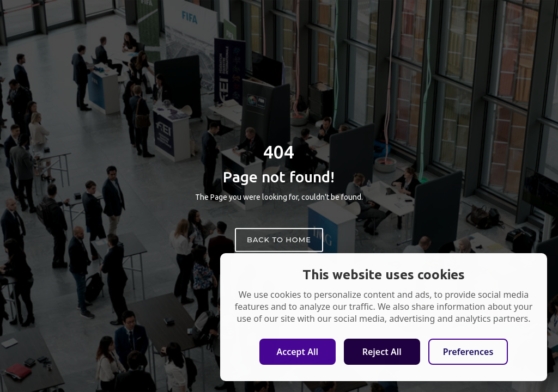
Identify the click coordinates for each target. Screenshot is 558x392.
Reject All (382, 352)
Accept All (297, 352)
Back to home (279, 240)
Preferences (468, 352)
